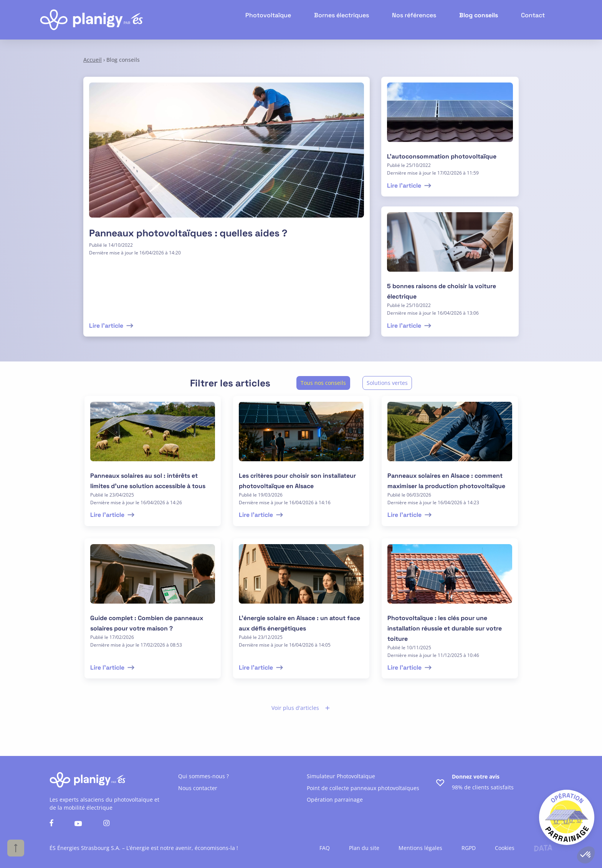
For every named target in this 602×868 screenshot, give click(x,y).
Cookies (505, 848)
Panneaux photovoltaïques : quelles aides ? (188, 233)
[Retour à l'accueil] (91, 20)
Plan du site (364, 848)
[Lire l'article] (227, 155)
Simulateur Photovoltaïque (341, 776)
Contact (534, 20)
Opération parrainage (335, 800)
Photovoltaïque (289, 20)
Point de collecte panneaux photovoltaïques (363, 788)
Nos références (423, 20)
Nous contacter (198, 788)
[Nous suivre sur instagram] (107, 824)
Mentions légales (420, 848)
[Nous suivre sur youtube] (78, 824)
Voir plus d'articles (301, 708)
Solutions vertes (387, 383)
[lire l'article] (450, 117)
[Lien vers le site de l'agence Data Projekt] (543, 848)
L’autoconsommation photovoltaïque (442, 156)
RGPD (469, 848)
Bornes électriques (356, 20)
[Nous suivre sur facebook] (51, 824)
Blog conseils (483, 20)
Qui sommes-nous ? (203, 776)
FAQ (325, 848)
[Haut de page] (16, 848)
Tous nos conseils (323, 383)
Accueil (93, 60)
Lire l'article (112, 326)
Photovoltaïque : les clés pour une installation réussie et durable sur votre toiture (445, 628)
